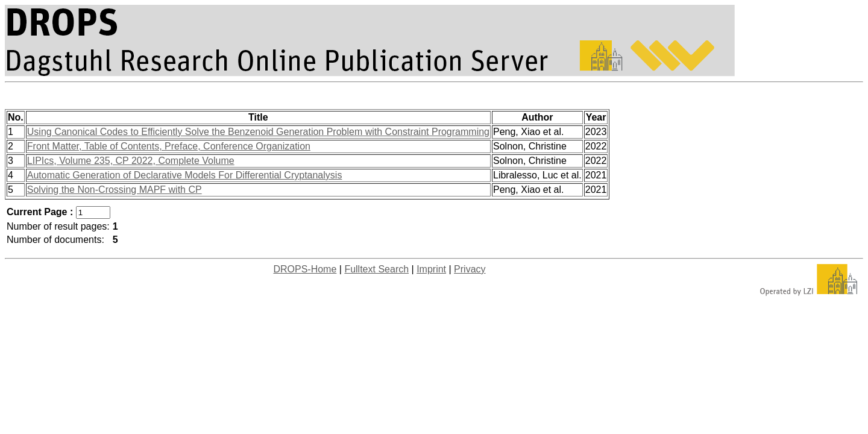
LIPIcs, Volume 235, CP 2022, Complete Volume (131, 161)
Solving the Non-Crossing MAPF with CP (115, 190)
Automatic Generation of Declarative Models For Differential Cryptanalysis (185, 175)
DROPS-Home (305, 269)
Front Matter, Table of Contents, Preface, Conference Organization (169, 146)
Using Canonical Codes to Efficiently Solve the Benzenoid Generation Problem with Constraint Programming (258, 132)
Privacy (470, 269)
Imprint (431, 269)
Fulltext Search (376, 269)
